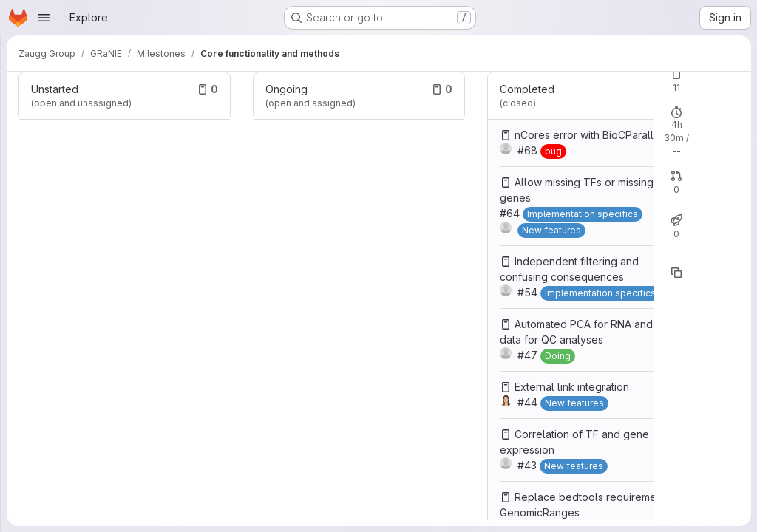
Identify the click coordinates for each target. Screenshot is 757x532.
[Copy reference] (676, 273)
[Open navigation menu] (44, 18)
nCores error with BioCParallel (589, 135)
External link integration (572, 387)
